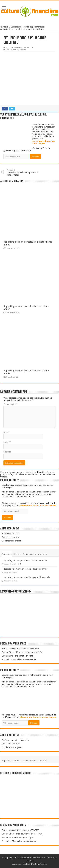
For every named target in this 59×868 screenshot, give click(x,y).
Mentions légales (39, 864)
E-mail (7, 442)
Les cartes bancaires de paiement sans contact (23, 173)
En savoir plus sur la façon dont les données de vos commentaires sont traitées (28, 474)
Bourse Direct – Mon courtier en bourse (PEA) (22, 652)
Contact (26, 864)
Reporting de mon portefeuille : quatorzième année (27, 577)
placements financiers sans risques (44, 142)
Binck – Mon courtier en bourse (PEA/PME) (21, 649)
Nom (6, 432)
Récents (17, 554)
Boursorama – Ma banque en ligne (17, 656)
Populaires (7, 554)
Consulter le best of (11, 537)
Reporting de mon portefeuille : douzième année (25, 569)
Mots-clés (42, 554)
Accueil (5, 27)
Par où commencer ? (11, 533)
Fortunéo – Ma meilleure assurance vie (19, 659)
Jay (7, 47)
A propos (17, 864)
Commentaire (10, 404)
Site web (7, 452)
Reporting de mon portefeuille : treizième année (25, 561)
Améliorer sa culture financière (16, 740)
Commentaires (29, 554)
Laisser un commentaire (16, 50)
